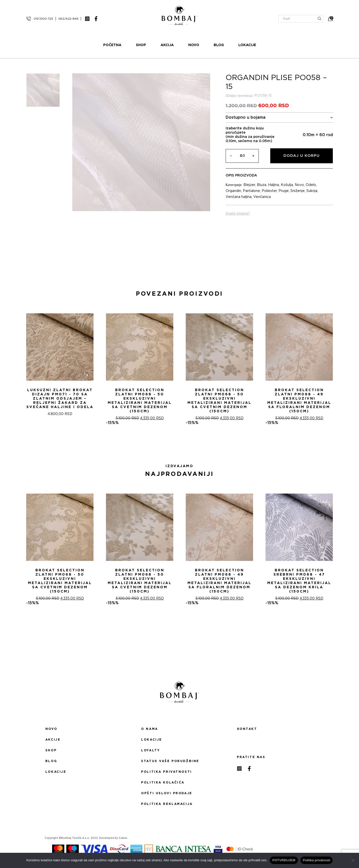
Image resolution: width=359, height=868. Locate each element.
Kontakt (247, 729)
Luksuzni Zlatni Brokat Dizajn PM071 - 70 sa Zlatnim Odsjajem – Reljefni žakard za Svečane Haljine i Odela (60, 399)
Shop (141, 45)
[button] (177, 443)
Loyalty (150, 750)
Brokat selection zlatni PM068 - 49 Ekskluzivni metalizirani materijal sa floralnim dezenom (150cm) (299, 401)
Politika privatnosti (166, 772)
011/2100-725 (43, 19)
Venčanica (262, 197)
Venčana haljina (239, 197)
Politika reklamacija (167, 804)
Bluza (262, 185)
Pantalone (251, 191)
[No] (353, 860)
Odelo (311, 185)
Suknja (312, 191)
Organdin (233, 191)
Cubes (123, 838)
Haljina (273, 185)
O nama (149, 729)
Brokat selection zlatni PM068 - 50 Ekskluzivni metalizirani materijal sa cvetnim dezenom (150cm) (140, 401)
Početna (112, 45)
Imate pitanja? (238, 214)
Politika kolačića (163, 782)
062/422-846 (68, 19)
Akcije (53, 740)
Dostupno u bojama (279, 118)
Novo (194, 45)
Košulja (287, 185)
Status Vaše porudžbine (170, 761)
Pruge (284, 191)
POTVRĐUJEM (284, 860)
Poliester (269, 191)
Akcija (167, 45)
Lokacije (247, 45)
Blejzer (249, 185)
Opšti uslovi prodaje (167, 793)
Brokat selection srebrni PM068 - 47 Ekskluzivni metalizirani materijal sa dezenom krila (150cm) (299, 581)
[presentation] (6, 366)
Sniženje (298, 191)
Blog (219, 45)
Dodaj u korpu (302, 156)
